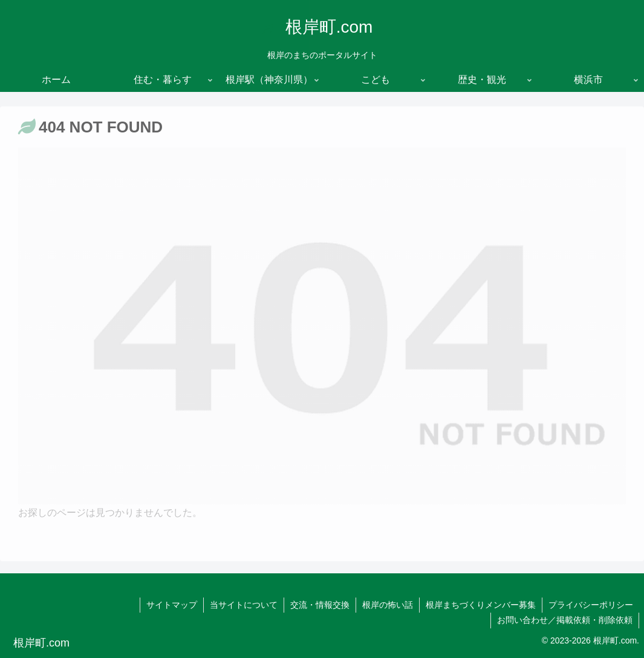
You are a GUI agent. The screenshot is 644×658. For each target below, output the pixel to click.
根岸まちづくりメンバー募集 (481, 605)
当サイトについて (244, 605)
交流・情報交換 (320, 605)
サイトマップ (172, 605)
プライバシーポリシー (591, 605)
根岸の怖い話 (388, 605)
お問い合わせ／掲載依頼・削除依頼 (565, 620)
